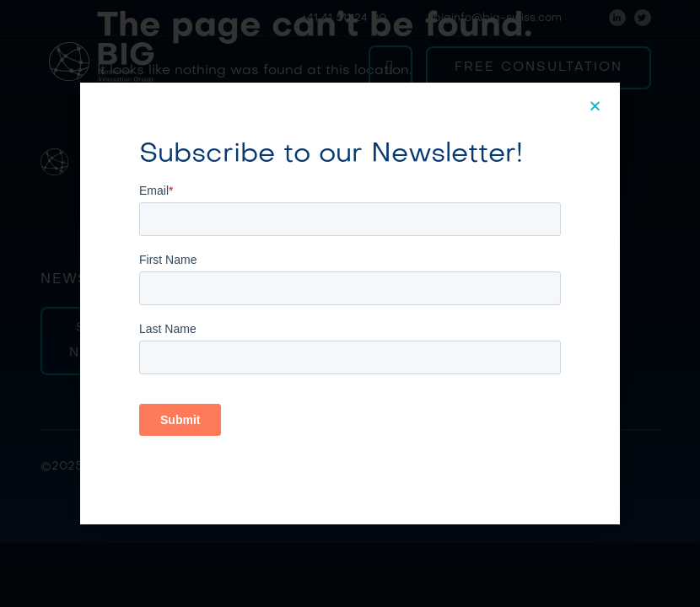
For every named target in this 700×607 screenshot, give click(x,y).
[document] (350, 303)
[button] (596, 106)
